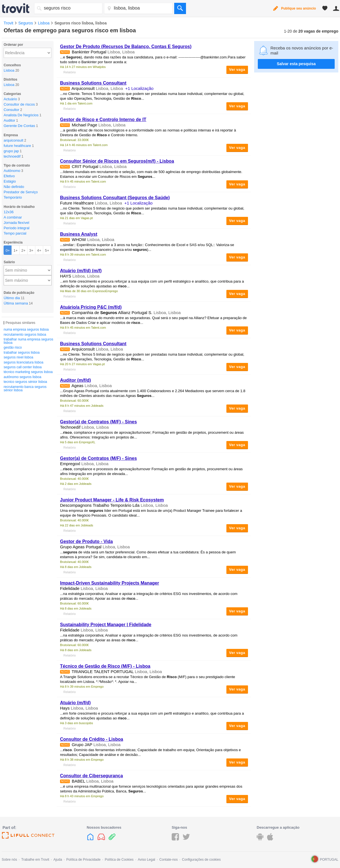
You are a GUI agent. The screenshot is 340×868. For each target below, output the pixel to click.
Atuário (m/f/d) (75, 703)
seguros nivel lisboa (18, 357)
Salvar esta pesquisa (296, 64)
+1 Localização (140, 88)
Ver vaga (237, 70)
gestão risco (13, 347)
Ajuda (58, 860)
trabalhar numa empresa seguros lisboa (28, 341)
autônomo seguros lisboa (22, 377)
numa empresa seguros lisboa (26, 330)
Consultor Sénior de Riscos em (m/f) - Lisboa (117, 161)
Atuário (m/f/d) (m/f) (81, 271)
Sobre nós (9, 860)
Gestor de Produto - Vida (86, 541)
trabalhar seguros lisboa (22, 353)
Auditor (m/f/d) (75, 380)
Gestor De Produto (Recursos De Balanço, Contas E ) (126, 46)
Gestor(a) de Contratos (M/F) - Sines (98, 422)
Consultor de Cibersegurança (91, 776)
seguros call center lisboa (23, 367)
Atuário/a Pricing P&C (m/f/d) (91, 307)
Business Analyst (79, 234)
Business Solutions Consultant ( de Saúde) (115, 198)
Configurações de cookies (201, 860)
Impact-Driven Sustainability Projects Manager (110, 583)
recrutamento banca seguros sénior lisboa (25, 388)
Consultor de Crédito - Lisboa (92, 739)
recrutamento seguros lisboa (25, 335)
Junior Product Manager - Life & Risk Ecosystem (112, 500)
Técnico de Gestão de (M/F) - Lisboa (105, 666)
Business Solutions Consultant (93, 83)
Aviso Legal (146, 860)
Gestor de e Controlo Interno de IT (103, 120)
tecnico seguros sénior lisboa (25, 382)
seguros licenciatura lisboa (23, 362)
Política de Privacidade (83, 860)
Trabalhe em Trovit (35, 860)
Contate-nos (168, 860)
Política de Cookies (119, 860)
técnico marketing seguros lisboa (28, 372)
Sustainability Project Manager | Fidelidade (106, 625)
